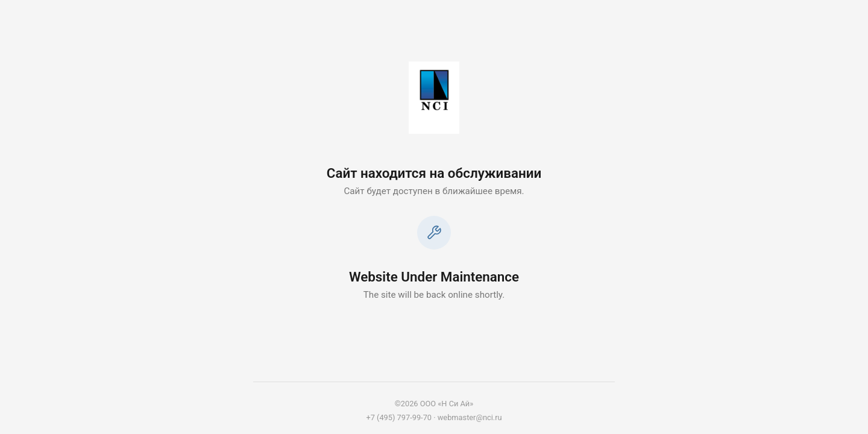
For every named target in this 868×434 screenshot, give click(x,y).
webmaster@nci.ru (470, 417)
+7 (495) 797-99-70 (399, 417)
